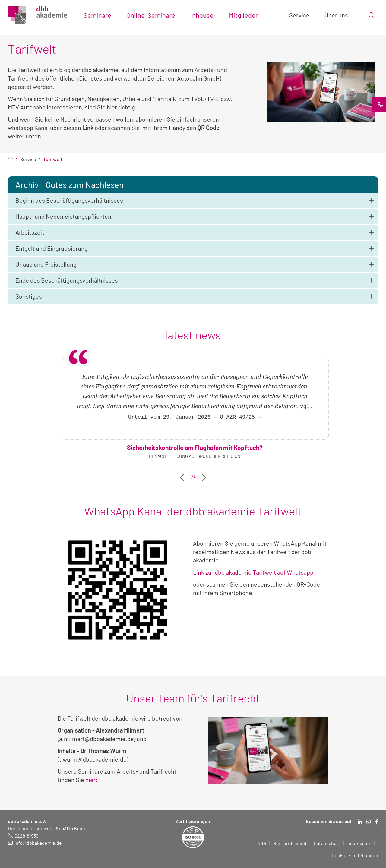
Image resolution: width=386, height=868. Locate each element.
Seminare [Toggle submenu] (97, 15)
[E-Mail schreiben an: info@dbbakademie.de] (35, 843)
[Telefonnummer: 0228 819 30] (23, 836)
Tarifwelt (53, 159)
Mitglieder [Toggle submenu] (243, 15)
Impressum (359, 843)
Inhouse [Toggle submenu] (202, 15)
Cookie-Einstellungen (355, 855)
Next (204, 475)
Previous (182, 475)
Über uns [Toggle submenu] (336, 15)
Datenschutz (327, 843)
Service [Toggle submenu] (299, 15)
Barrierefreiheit (290, 843)
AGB (262, 843)
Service (28, 159)
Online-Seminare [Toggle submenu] (151, 15)
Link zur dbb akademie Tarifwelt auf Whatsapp (253, 572)
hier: (92, 780)
